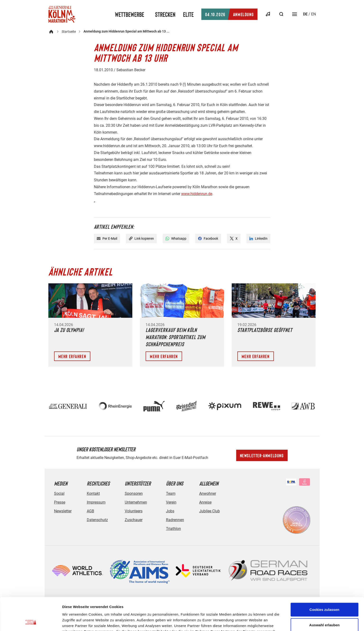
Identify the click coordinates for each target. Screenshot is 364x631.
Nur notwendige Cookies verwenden (324, 613)
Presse (60, 502)
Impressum (96, 502)
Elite (188, 14)
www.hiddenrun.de (197, 194)
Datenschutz (97, 520)
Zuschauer (134, 520)
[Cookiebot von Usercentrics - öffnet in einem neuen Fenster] (31, 622)
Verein (171, 502)
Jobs (170, 511)
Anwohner (208, 493)
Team (171, 493)
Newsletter (63, 511)
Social (59, 493)
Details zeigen (252, 622)
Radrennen (175, 520)
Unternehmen (136, 502)
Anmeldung (229, 14)
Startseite (69, 32)
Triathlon (173, 529)
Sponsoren (134, 493)
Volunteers (134, 511)
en (313, 14)
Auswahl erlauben (324, 594)
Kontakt (93, 493)
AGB (90, 511)
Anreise (205, 502)
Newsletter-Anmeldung (262, 455)
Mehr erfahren (72, 356)
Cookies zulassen (324, 579)
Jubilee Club (210, 511)
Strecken (165, 14)
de (305, 14)
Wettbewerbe (130, 14)
